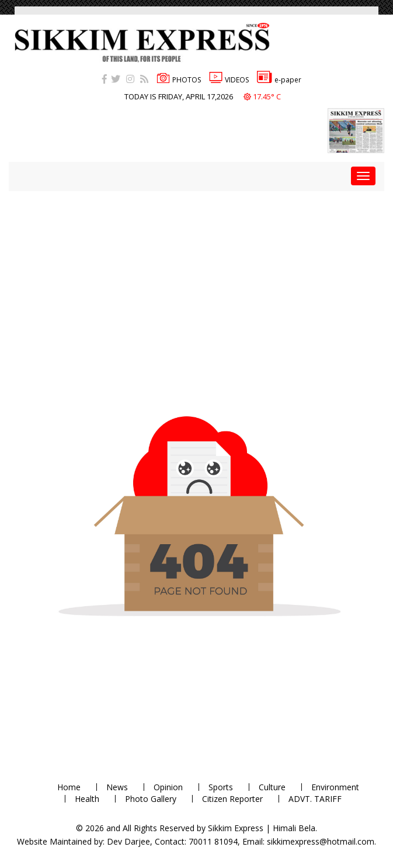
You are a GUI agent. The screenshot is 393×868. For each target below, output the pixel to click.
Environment (335, 787)
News (117, 787)
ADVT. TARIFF (315, 799)
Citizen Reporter (232, 799)
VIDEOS (229, 80)
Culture (272, 787)
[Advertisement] (201, 273)
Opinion (168, 787)
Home (69, 787)
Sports (221, 787)
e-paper (279, 80)
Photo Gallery (151, 799)
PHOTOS (179, 80)
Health (87, 799)
